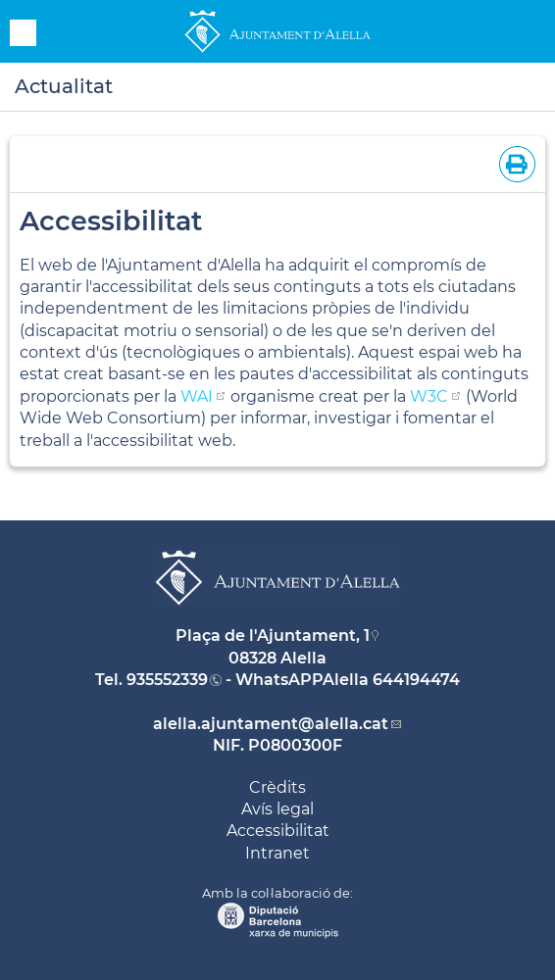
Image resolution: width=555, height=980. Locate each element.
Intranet (277, 853)
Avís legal (277, 809)
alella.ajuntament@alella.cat (271, 724)
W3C (429, 396)
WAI (197, 396)
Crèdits (277, 787)
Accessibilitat (278, 831)
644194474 (416, 680)
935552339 (167, 680)
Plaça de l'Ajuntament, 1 (273, 636)
